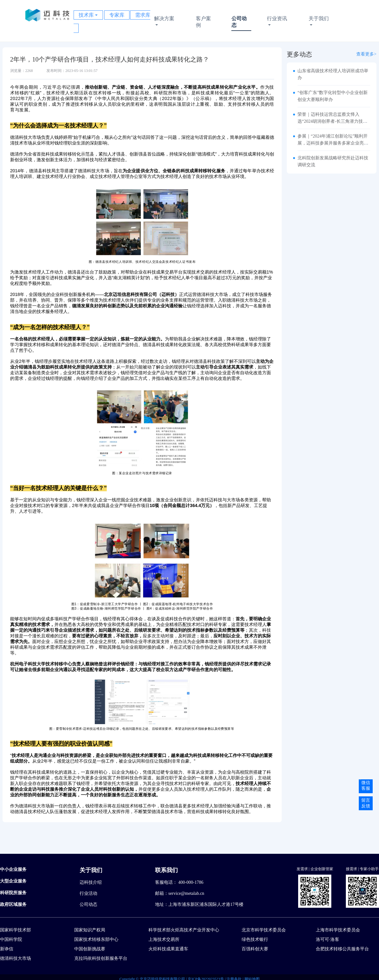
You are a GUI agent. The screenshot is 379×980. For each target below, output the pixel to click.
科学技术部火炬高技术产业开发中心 (184, 930)
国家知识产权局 (90, 930)
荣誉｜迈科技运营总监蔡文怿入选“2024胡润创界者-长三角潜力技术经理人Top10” (332, 121)
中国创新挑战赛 (90, 949)
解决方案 (167, 22)
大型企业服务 (13, 881)
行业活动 (88, 893)
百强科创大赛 (255, 949)
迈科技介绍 (91, 882)
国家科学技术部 (15, 930)
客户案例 (203, 22)
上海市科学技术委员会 (338, 930)
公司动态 (239, 22)
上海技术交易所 (164, 939)
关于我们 (321, 22)
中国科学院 (11, 939)
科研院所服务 (13, 893)
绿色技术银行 (255, 939)
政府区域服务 (13, 904)
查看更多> (366, 54)
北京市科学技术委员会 (264, 930)
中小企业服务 (13, 869)
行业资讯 (278, 22)
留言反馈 (366, 803)
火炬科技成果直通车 (168, 949)
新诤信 (7, 949)
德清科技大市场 (15, 958)
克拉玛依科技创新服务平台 (101, 958)
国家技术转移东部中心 (96, 939)
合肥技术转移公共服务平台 (342, 949)
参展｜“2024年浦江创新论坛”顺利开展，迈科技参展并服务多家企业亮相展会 (333, 143)
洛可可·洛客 (328, 939)
